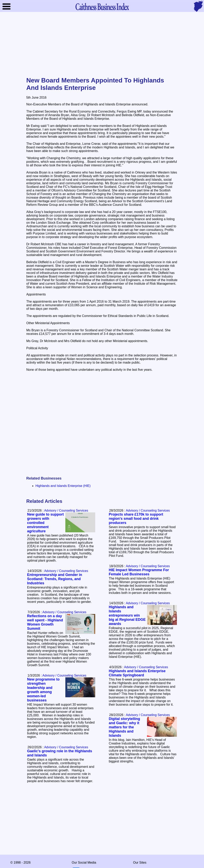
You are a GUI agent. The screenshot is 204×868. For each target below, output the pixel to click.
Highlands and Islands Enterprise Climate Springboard (137, 673)
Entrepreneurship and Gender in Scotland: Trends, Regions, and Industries (55, 579)
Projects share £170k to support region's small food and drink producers (136, 519)
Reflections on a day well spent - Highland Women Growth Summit (45, 622)
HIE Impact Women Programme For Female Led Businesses (139, 572)
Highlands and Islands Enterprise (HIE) (63, 486)
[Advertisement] (102, 45)
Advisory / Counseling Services (148, 511)
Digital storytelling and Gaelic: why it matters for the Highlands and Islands (124, 727)
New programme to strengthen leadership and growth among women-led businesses (43, 690)
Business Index (102, 6)
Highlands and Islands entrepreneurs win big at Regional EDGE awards (127, 615)
